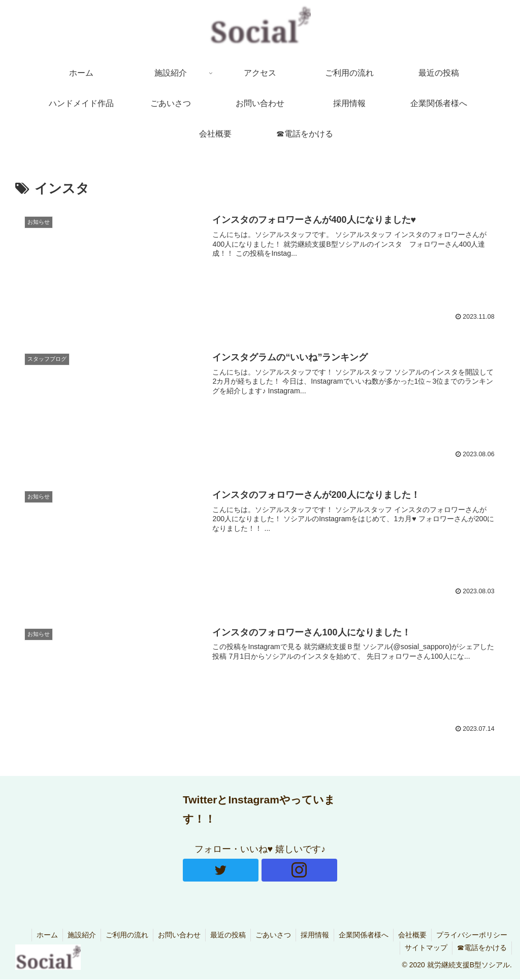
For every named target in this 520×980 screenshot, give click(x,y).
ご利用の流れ (119, 936)
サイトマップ (425, 949)
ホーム (38, 936)
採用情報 (311, 936)
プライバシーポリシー (471, 936)
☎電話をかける (481, 949)
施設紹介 (73, 936)
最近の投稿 (222, 936)
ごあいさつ (269, 936)
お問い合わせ (173, 936)
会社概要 (411, 936)
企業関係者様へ (361, 936)
